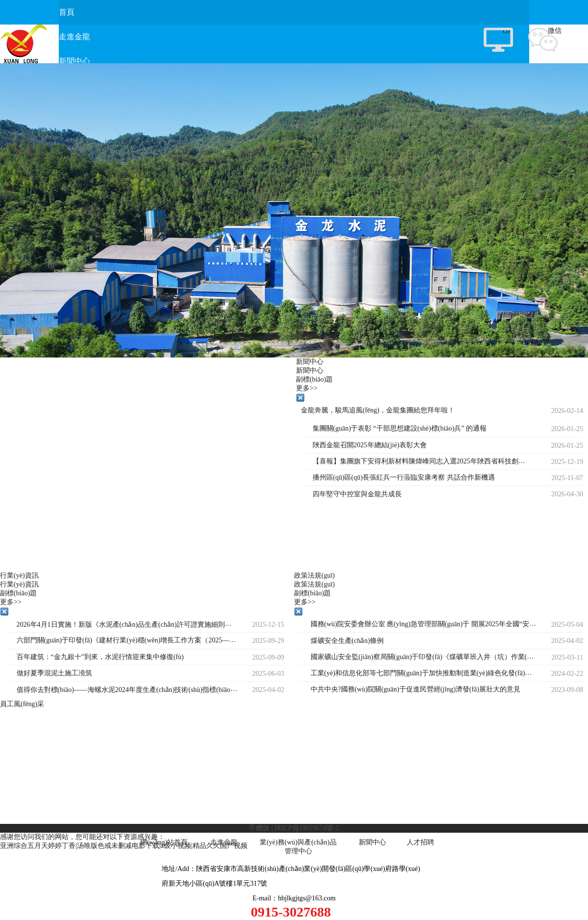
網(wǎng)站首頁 (164, 842)
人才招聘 (420, 842)
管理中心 (298, 851)
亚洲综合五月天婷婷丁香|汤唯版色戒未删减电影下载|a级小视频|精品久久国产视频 (124, 846)
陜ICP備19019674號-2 (306, 828)
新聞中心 (372, 842)
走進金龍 (224, 842)
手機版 (259, 828)
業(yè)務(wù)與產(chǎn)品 (298, 842)
